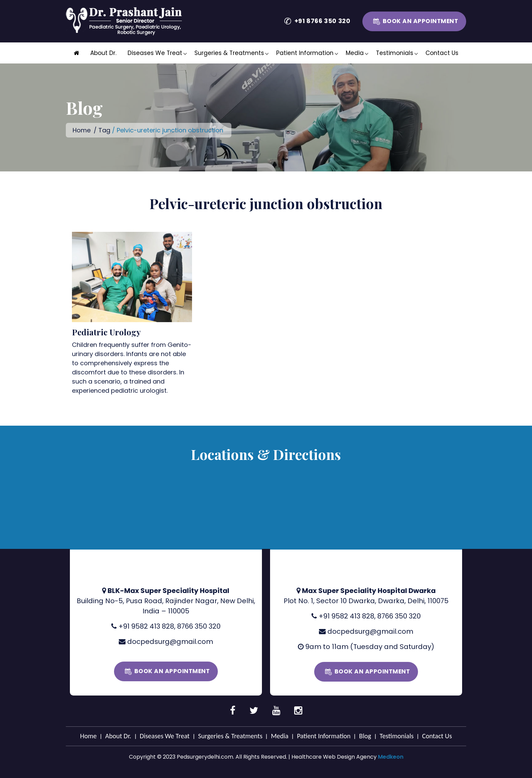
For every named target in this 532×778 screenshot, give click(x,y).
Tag (104, 130)
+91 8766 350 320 (322, 21)
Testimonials (395, 53)
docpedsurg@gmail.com (170, 642)
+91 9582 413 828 (146, 626)
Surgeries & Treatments (229, 53)
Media (355, 53)
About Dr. (103, 53)
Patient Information (305, 53)
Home (82, 130)
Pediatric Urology (106, 332)
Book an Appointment (421, 21)
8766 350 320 (199, 626)
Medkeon (391, 757)
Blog (365, 736)
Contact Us (442, 53)
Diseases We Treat (155, 53)
